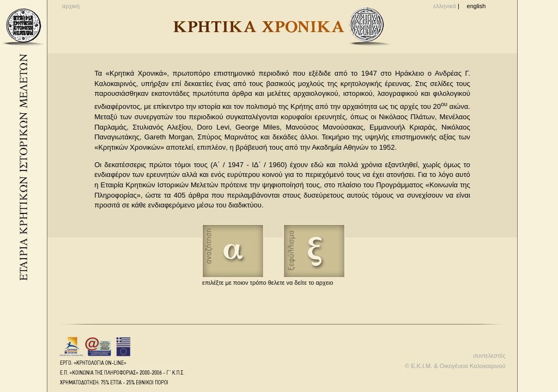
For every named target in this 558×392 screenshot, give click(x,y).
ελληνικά (445, 6)
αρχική (71, 6)
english (477, 6)
